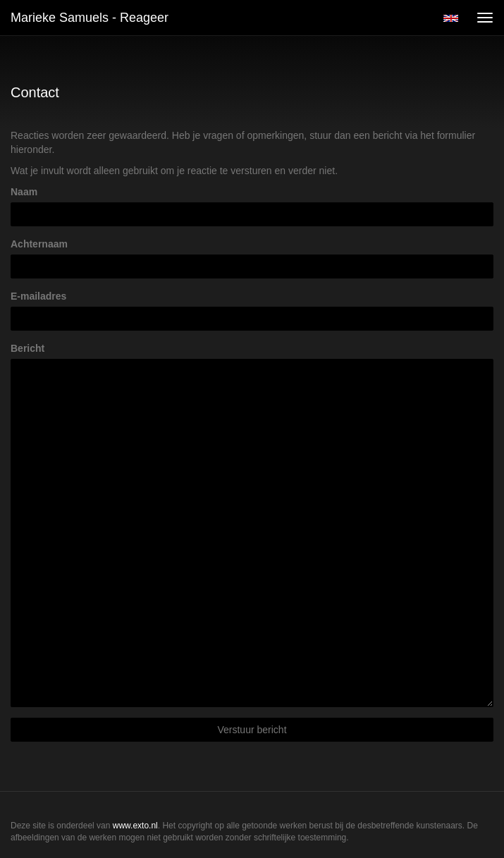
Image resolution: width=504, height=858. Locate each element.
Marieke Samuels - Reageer (90, 18)
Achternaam (39, 244)
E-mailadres (38, 296)
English (451, 18)
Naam (24, 192)
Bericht (27, 348)
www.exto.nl (135, 826)
